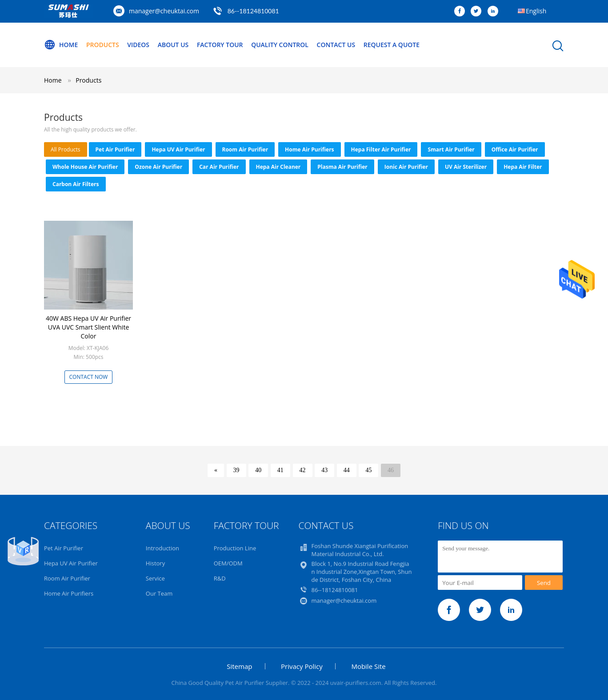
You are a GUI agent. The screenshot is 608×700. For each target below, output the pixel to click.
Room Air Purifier (245, 149)
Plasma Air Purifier (342, 167)
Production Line (235, 548)
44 (347, 470)
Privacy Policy (302, 666)
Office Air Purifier (515, 149)
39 (236, 470)
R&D (220, 578)
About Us (173, 45)
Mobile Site (368, 666)
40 (258, 470)
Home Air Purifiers (309, 149)
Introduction (162, 548)
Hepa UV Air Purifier (178, 149)
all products (66, 149)
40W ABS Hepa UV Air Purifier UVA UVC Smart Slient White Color (88, 327)
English (536, 11)
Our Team (159, 593)
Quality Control (280, 45)
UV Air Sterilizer (466, 167)
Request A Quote (392, 45)
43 (324, 470)
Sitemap (239, 666)
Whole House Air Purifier (85, 167)
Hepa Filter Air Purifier (381, 149)
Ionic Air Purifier (406, 167)
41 (280, 470)
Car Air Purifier (219, 167)
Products (103, 45)
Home (61, 45)
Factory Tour (220, 45)
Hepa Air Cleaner (278, 167)
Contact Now (89, 377)
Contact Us (336, 45)
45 (368, 470)
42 (303, 470)
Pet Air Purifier (115, 149)
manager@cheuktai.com (164, 11)
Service (155, 578)
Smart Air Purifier (451, 149)
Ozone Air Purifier (158, 167)
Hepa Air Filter (523, 167)
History (155, 563)
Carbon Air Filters (76, 184)
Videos (138, 45)
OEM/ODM (228, 563)
